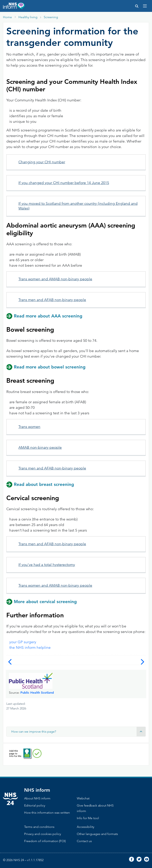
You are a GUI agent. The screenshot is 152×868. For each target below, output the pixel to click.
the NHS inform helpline (30, 647)
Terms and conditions (39, 827)
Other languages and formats (97, 834)
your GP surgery (23, 642)
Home (7, 17)
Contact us (84, 841)
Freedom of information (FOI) (45, 841)
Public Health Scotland (37, 693)
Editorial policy (35, 805)
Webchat (83, 798)
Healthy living (28, 17)
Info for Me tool (88, 818)
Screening (51, 17)
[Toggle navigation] (145, 6)
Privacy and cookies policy (43, 834)
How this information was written (47, 813)
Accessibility (85, 827)
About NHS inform (37, 798)
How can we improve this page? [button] (78, 732)
